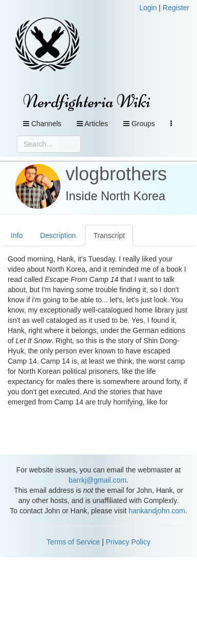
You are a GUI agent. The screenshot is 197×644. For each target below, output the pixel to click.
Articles (92, 124)
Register (176, 8)
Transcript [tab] (109, 235)
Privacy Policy (128, 542)
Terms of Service (73, 542)
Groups (139, 124)
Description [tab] (58, 235)
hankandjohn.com (157, 511)
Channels (42, 124)
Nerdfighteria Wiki (87, 101)
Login (148, 8)
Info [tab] (17, 235)
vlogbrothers (116, 174)
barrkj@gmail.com (97, 480)
